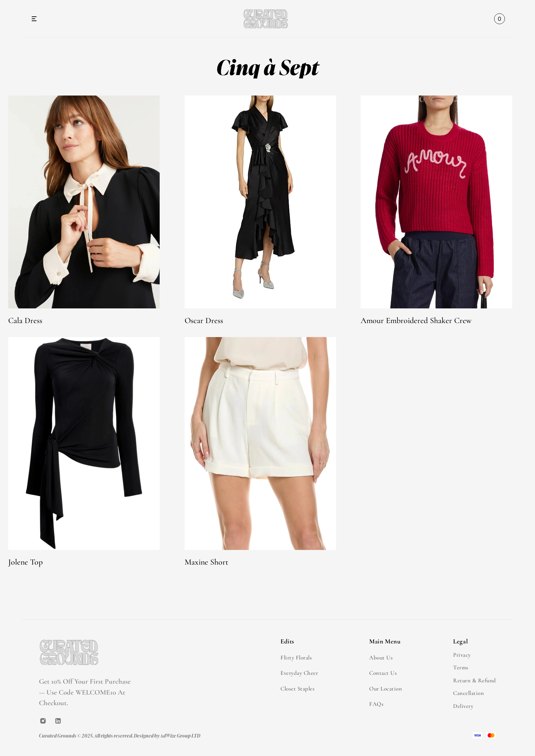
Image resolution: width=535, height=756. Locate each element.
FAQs (376, 704)
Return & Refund (475, 680)
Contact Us (383, 673)
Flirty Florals (296, 658)
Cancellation (468, 693)
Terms (461, 667)
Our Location (386, 689)
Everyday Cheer (299, 673)
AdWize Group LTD (180, 735)
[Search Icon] (482, 19)
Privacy (462, 655)
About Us (381, 658)
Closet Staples (298, 689)
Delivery (463, 706)
